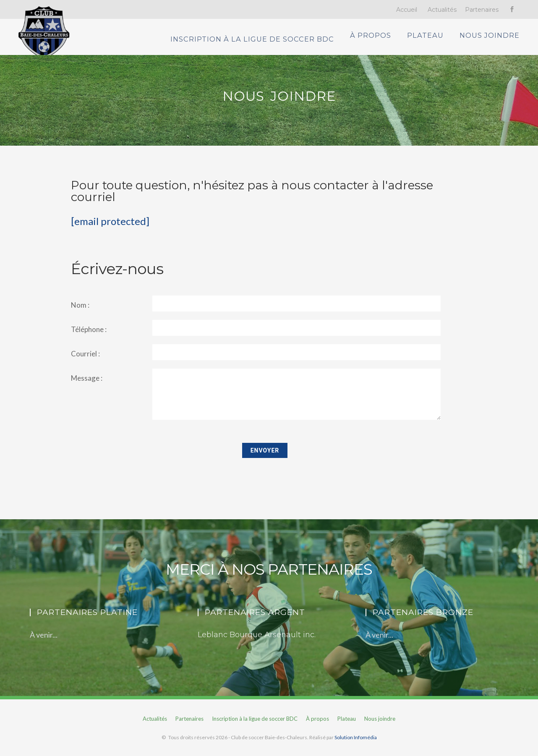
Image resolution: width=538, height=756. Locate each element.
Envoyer (265, 459)
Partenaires (482, 10)
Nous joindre (496, 41)
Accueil (407, 10)
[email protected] (110, 229)
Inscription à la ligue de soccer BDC (264, 41)
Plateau (432, 41)
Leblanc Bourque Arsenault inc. (257, 643)
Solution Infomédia (356, 746)
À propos (377, 41)
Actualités (442, 10)
